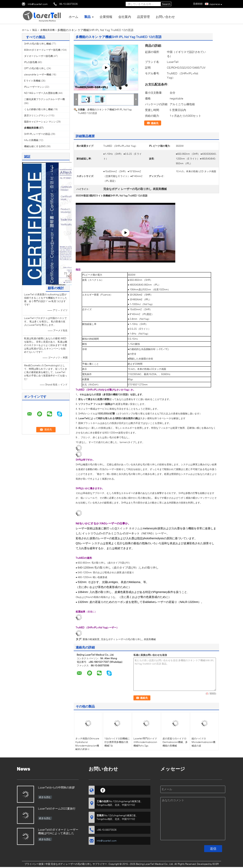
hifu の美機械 (31, 140)
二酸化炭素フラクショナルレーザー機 (44, 99)
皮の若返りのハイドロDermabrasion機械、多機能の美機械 (175, 742)
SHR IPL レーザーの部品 (37, 134)
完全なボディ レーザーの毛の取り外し (122, 639)
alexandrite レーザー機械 (38, 74)
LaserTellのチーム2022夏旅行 (57, 808)
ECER (216, 864)
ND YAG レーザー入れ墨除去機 (41, 93)
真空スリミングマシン (36, 115)
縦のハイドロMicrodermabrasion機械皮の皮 (203, 742)
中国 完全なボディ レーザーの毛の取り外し (69, 864)
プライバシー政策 (34, 864)
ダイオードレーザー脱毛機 (38, 56)
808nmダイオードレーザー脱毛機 (42, 50)
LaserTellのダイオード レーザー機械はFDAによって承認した (58, 831)
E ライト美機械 (32, 81)
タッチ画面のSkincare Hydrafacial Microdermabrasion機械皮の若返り (87, 744)
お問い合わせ (165, 17)
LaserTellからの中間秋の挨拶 (56, 787)
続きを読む (45, 797)
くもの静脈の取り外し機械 (38, 109)
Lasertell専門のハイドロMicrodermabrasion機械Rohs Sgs (145, 742)
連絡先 (155, 123)
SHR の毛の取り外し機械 (38, 44)
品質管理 (143, 17)
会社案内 (125, 17)
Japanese (216, 4)
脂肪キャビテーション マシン (40, 122)
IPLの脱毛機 (31, 62)
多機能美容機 (47, 30)
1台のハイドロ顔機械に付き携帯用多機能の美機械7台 (117, 742)
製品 (87, 17)
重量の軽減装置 (91, 639)
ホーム (73, 17)
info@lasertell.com (38, 4)
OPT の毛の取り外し (35, 68)
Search (166, 4)
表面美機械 (150, 639)
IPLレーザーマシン (34, 87)
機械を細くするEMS (35, 146)
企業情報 (106, 17)
